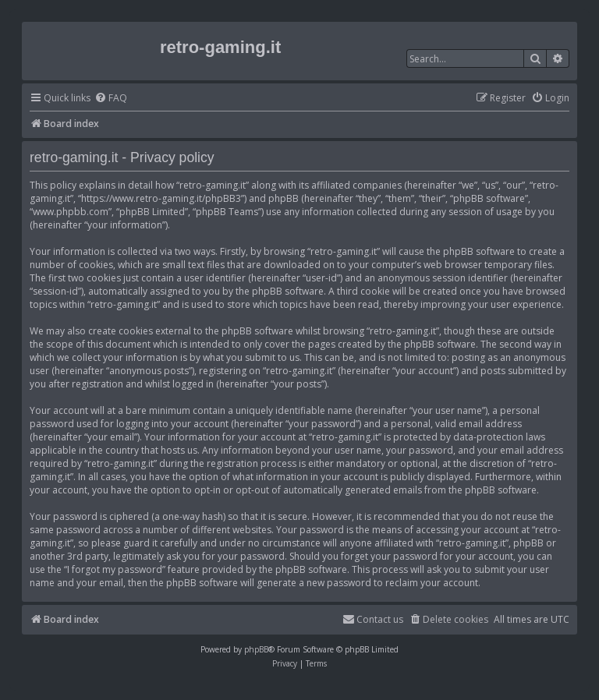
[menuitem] (111, 99)
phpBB (256, 649)
